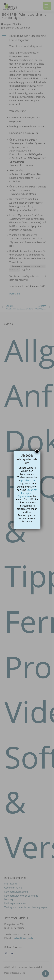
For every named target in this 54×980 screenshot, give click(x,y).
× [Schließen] (37, 451)
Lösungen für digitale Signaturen (28, 493)
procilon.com (28, 480)
